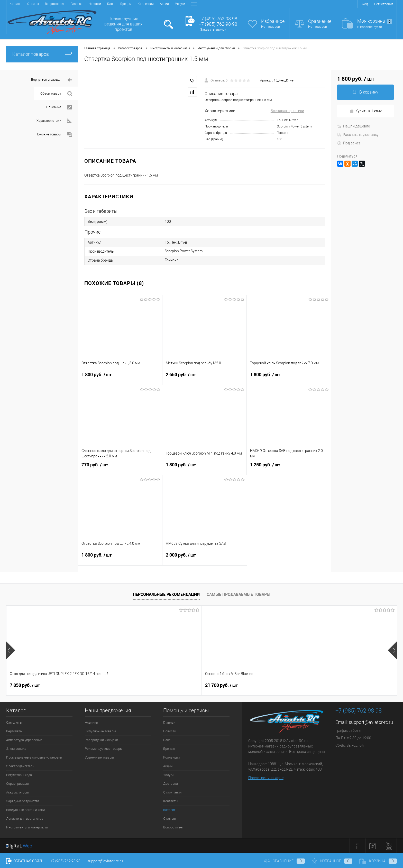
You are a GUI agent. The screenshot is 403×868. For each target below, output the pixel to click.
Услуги (119, 4)
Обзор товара (56, 94)
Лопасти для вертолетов (25, 819)
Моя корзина (375, 21)
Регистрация (384, 4)
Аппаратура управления (24, 740)
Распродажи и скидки (101, 740)
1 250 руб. (289, 468)
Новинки (91, 722)
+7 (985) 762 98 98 (65, 861)
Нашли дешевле (354, 126)
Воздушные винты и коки (25, 810)
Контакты (180, 4)
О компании (158, 4)
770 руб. (120, 468)
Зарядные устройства (23, 801)
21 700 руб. (104, 685)
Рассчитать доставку (358, 135)
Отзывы (170, 819)
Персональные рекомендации (166, 594)
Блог (49, 4)
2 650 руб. (204, 378)
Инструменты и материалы (27, 827)
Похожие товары (54, 135)
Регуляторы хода (19, 775)
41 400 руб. (339, 685)
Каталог (169, 810)
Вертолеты (14, 731)
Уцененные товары (99, 757)
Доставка (137, 4)
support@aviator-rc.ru (371, 722)
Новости (34, 4)
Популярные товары (100, 731)
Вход (364, 4)
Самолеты (14, 722)
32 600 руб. (182, 685)
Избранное (273, 21)
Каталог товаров (42, 54)
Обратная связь (25, 861)
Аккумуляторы (17, 792)
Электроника (16, 749)
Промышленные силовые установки (34, 757)
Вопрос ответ (173, 827)
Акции (103, 4)
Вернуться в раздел (52, 80)
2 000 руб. (205, 558)
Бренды (65, 4)
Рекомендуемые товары (104, 749)
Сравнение (320, 21)
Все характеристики (287, 111)
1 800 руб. (120, 378)
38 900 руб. (260, 685)
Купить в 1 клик (366, 111)
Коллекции (85, 4)
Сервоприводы (17, 784)
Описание (59, 107)
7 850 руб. (25, 685)
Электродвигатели (20, 766)
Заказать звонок (213, 29)
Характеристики (54, 121)
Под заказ (349, 143)
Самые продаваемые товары (239, 594)
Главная (15, 4)
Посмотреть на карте (266, 778)
